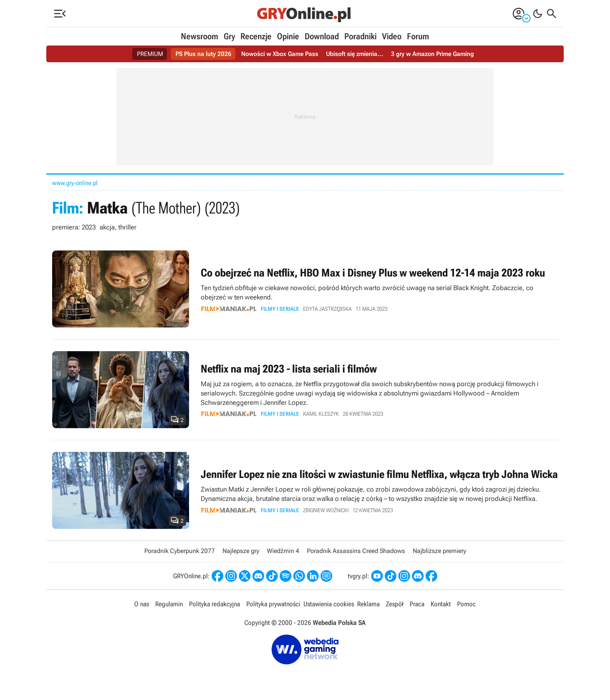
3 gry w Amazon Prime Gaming (432, 54)
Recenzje (256, 36)
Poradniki (360, 36)
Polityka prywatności (273, 604)
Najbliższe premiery (439, 551)
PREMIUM (150, 54)
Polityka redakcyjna (215, 604)
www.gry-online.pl (75, 183)
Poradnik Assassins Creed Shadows (356, 551)
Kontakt (441, 604)
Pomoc (466, 604)
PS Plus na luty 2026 (203, 54)
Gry (229, 36)
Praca (417, 604)
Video (392, 36)
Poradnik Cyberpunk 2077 (180, 551)
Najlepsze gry (241, 551)
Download (322, 36)
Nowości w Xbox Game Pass (280, 54)
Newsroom (200, 36)
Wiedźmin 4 (283, 551)
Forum (418, 36)
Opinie (288, 36)
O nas (142, 604)
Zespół (395, 604)
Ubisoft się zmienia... (355, 54)
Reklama (368, 604)
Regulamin (169, 604)
